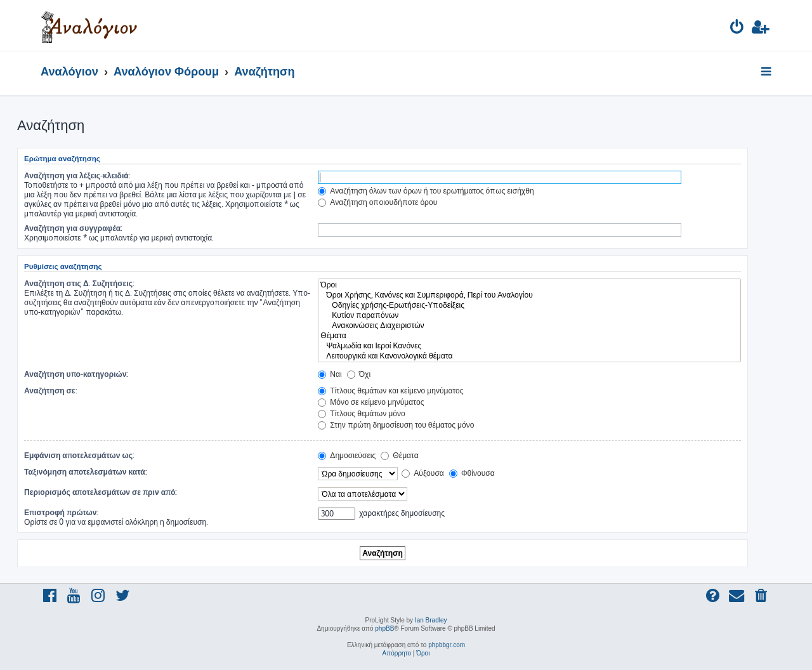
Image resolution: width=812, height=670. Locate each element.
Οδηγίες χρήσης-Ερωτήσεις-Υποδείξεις (529, 305)
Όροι (529, 285)
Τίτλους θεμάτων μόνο (362, 413)
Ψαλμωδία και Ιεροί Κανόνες (529, 346)
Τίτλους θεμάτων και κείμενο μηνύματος (390, 391)
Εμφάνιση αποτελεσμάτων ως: (79, 455)
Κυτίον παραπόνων (529, 315)
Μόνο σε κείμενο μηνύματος (371, 402)
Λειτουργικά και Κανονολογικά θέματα (529, 356)
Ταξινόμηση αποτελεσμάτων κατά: (86, 472)
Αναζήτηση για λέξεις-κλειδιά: (77, 175)
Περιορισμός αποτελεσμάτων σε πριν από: (101, 492)
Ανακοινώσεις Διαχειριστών (529, 325)
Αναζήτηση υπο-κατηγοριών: (76, 374)
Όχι (359, 374)
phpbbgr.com (447, 645)
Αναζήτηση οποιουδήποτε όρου (377, 202)
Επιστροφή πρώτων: (61, 512)
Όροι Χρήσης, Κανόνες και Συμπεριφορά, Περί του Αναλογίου (529, 295)
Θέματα (529, 336)
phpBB (384, 628)
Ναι (330, 374)
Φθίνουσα (472, 473)
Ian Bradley (431, 620)
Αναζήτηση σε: (51, 391)
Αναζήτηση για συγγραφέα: (73, 228)
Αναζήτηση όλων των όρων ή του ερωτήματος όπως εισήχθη (426, 191)
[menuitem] (737, 29)
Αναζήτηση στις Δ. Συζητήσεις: (79, 283)
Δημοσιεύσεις (347, 455)
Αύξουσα (423, 473)
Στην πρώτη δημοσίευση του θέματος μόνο (396, 425)
